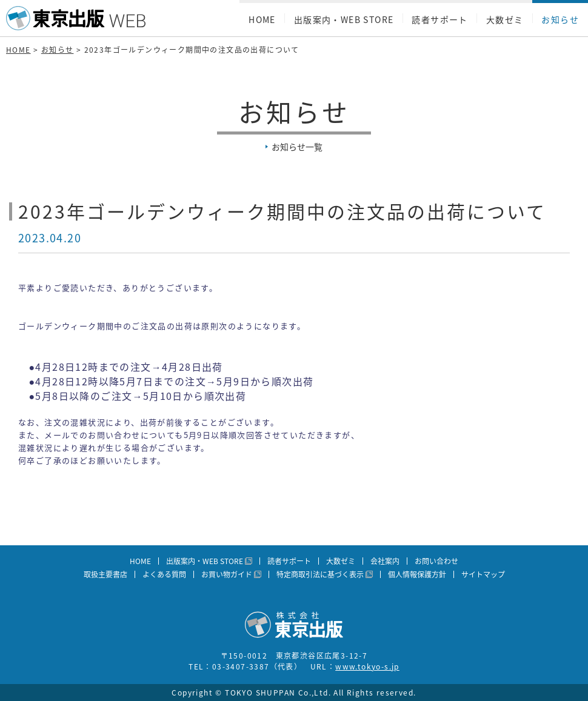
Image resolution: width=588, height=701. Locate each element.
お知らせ (560, 19)
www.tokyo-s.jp (367, 666)
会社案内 (385, 561)
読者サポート (439, 19)
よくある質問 (164, 574)
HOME (262, 19)
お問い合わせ (436, 561)
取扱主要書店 (105, 574)
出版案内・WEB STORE (344, 19)
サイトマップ (483, 574)
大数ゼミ (505, 19)
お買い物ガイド (227, 574)
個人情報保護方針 (417, 574)
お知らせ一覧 (297, 147)
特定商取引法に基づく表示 (320, 574)
